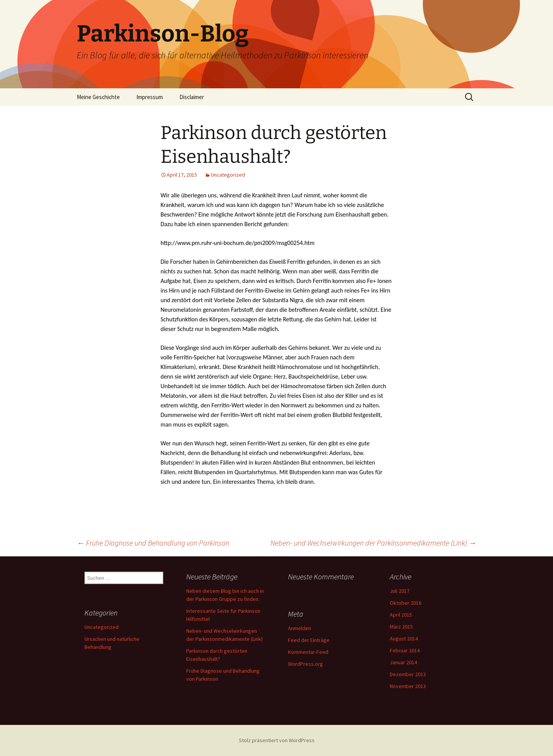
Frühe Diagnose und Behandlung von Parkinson (153, 543)
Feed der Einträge (309, 640)
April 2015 (401, 615)
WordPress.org (305, 664)
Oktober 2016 (406, 603)
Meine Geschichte (98, 97)
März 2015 (401, 627)
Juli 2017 (400, 591)
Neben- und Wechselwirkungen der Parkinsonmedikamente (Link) (373, 543)
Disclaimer (192, 97)
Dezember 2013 (408, 674)
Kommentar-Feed (308, 652)
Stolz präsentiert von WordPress (277, 740)
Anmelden (300, 628)
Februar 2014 (405, 650)
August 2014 (404, 639)
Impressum (150, 97)
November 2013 (408, 686)
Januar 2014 (403, 662)
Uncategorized (228, 175)
